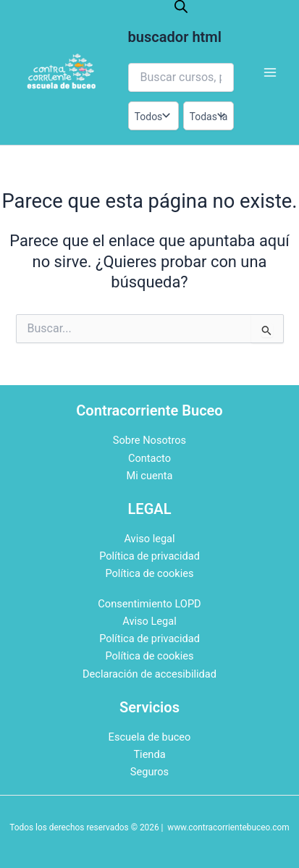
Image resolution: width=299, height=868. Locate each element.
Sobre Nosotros (149, 440)
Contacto (149, 458)
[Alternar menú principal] (270, 72)
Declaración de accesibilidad (149, 674)
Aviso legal (149, 539)
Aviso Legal (149, 621)
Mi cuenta (149, 476)
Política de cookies (149, 573)
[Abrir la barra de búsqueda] (181, 7)
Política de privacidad (149, 556)
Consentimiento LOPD (149, 604)
